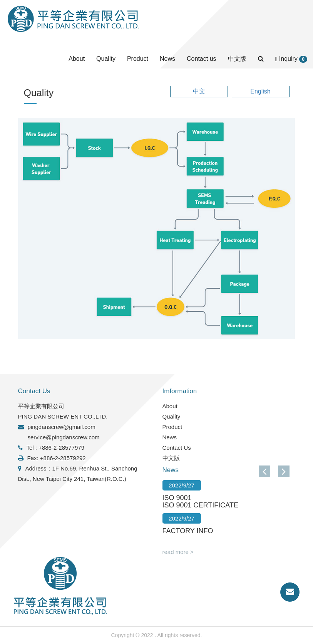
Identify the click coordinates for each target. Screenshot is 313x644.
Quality (106, 59)
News (167, 59)
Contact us (201, 59)
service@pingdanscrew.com (64, 437)
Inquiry (291, 59)
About (77, 59)
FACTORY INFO (188, 531)
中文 (199, 91)
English (260, 91)
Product (138, 59)
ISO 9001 (177, 498)
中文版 (237, 59)
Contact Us (177, 448)
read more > (178, 552)
